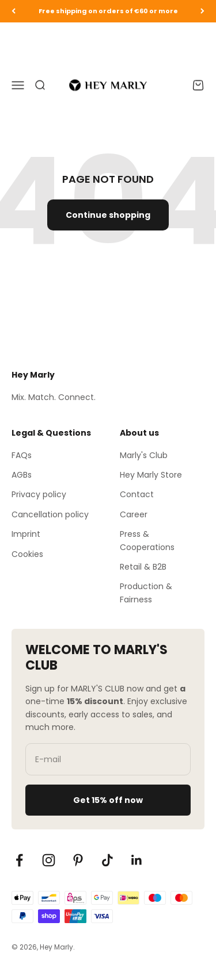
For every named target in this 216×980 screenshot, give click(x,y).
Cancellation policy (50, 514)
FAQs (22, 455)
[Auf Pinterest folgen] (78, 860)
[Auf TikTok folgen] (107, 860)
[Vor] (202, 11)
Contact (137, 494)
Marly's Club (144, 455)
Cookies (27, 554)
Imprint (26, 534)
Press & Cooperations (147, 540)
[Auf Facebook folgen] (19, 860)
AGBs (22, 475)
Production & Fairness (146, 593)
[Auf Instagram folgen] (49, 860)
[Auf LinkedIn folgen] (137, 860)
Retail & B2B (143, 567)
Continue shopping (108, 215)
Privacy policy (39, 494)
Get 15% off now (108, 800)
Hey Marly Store (151, 475)
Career (134, 514)
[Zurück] (14, 11)
